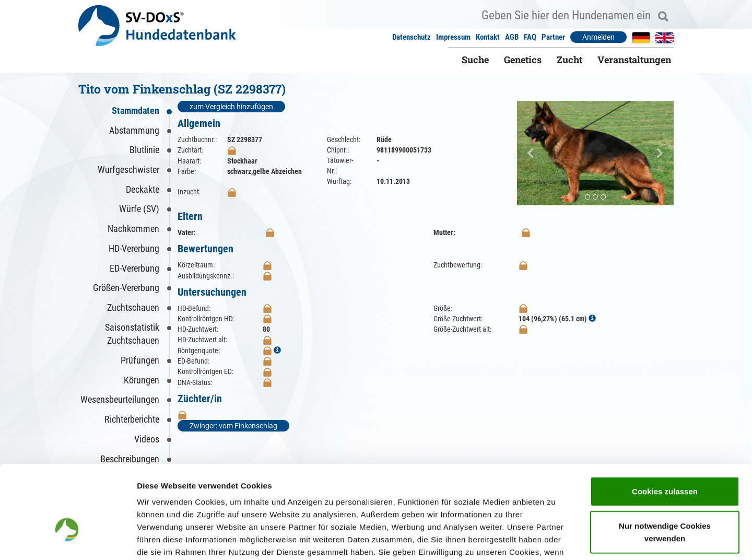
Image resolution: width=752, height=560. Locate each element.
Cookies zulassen (665, 424)
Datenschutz (412, 37)
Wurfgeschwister (128, 170)
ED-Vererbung (134, 268)
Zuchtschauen (133, 307)
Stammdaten (136, 110)
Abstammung (134, 130)
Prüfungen (140, 360)
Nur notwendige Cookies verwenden (665, 465)
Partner (553, 37)
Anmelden (598, 37)
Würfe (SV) (139, 209)
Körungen (142, 380)
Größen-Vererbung (126, 288)
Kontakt (488, 37)
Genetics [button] (523, 60)
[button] (529, 153)
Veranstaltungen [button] (634, 60)
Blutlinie (144, 150)
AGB (512, 37)
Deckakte (143, 189)
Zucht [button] (569, 60)
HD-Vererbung (134, 248)
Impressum (453, 37)
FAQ (530, 37)
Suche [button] (475, 60)
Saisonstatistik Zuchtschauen (132, 334)
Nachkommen (133, 229)
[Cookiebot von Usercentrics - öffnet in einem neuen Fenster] (68, 540)
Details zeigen (555, 539)
